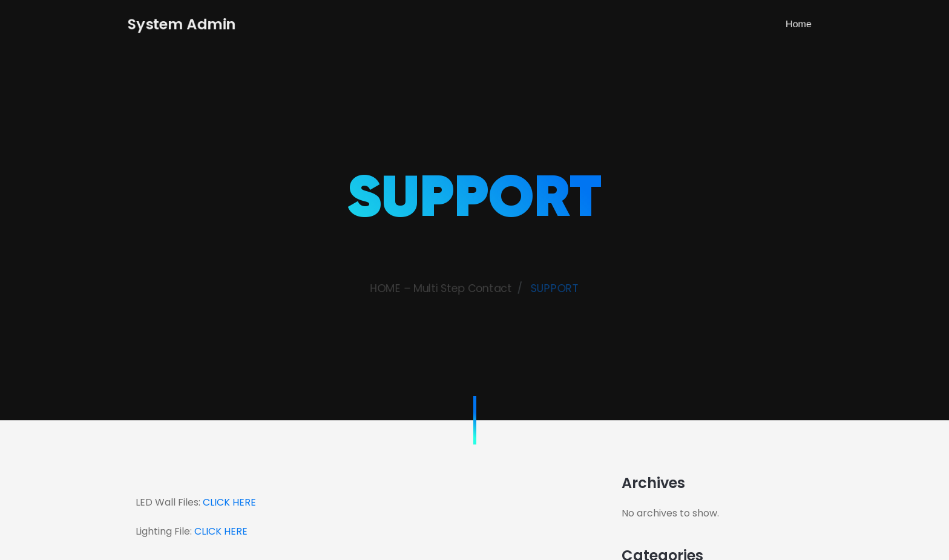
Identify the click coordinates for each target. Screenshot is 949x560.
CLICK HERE (229, 502)
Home (810, 24)
